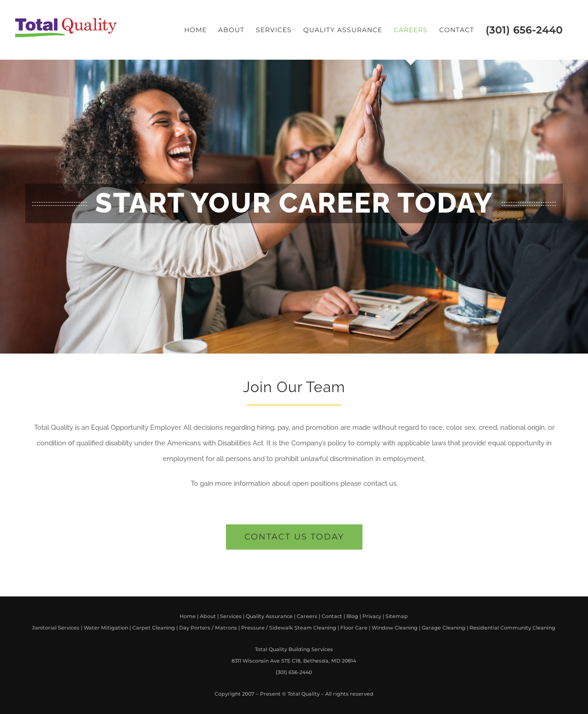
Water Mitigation (106, 628)
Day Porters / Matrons (208, 628)
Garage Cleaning (444, 628)
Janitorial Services (56, 628)
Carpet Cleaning (154, 628)
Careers (307, 616)
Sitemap (397, 616)
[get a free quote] (294, 537)
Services (231, 616)
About (208, 616)
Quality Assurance (269, 616)
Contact (332, 616)
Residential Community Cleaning (512, 628)
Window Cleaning (395, 628)
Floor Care (354, 628)
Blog (352, 616)
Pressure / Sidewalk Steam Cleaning (289, 628)
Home (188, 616)
